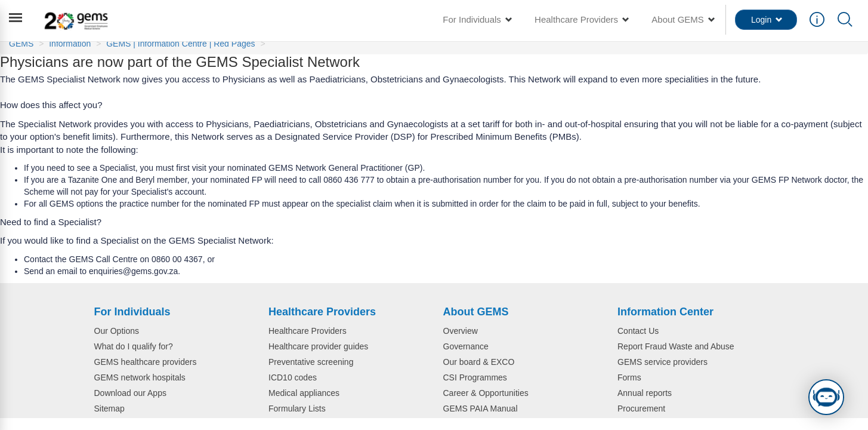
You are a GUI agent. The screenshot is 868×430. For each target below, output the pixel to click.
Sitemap (109, 408)
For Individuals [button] (477, 19)
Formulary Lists (297, 408)
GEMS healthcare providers (146, 362)
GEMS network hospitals (140, 377)
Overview (461, 331)
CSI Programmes (475, 377)
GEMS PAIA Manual (481, 408)
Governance (466, 346)
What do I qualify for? (134, 346)
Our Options (117, 331)
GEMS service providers (662, 362)
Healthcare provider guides (318, 346)
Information (70, 44)
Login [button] (767, 20)
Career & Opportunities (486, 393)
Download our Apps (130, 393)
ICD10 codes (293, 377)
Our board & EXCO (479, 362)
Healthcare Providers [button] (581, 19)
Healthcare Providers (308, 331)
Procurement (641, 408)
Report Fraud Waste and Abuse (676, 346)
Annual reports (645, 393)
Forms (629, 377)
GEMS (21, 44)
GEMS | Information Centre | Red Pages (180, 44)
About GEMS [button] (682, 19)
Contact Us (638, 331)
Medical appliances (304, 393)
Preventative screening (311, 362)
